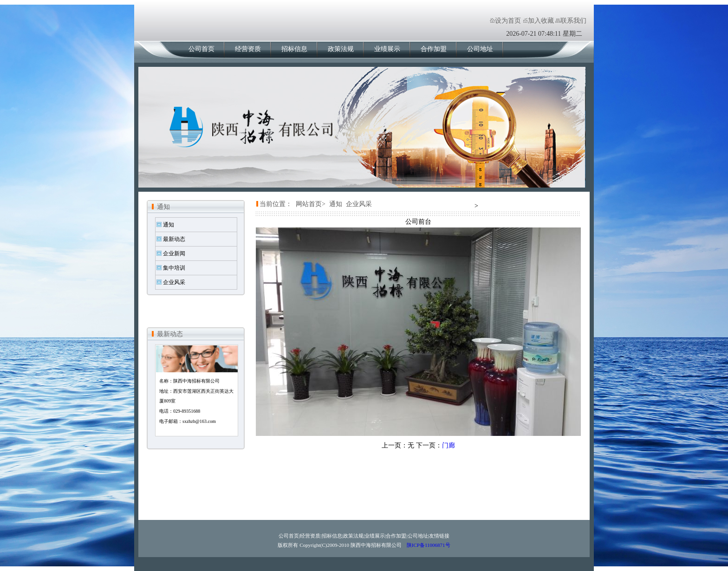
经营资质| (311, 536)
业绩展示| (375, 536)
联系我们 (573, 21)
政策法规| (354, 536)
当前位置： (276, 204)
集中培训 (174, 268)
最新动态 (174, 239)
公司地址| (418, 536)
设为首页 (508, 21)
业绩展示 (387, 49)
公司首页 (201, 49)
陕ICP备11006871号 (428, 545)
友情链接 (439, 536)
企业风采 (174, 282)
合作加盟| (396, 536)
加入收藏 (541, 21)
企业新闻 (174, 253)
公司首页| (289, 536)
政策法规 (341, 49)
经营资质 (248, 49)
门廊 (448, 445)
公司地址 (480, 49)
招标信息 (294, 49)
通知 (163, 207)
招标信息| (332, 536)
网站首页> (311, 204)
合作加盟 (434, 49)
